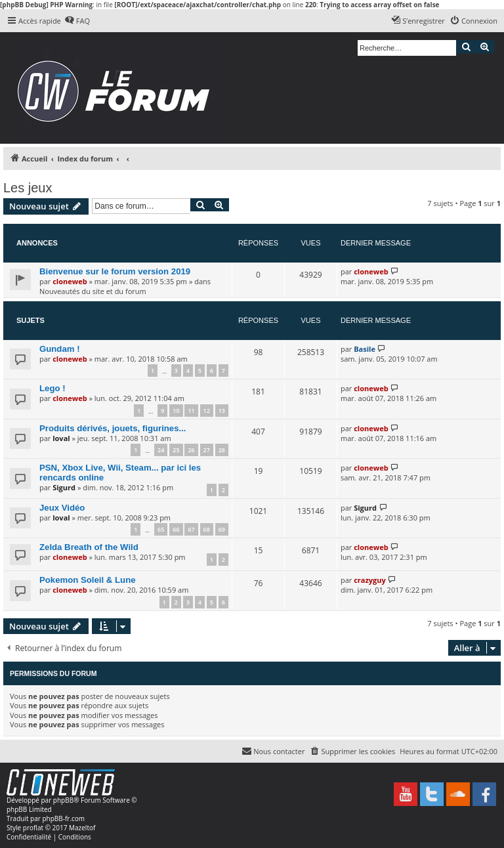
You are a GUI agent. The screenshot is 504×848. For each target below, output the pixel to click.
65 (161, 529)
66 (176, 529)
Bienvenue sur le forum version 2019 (115, 271)
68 (207, 529)
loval (61, 438)
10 (176, 411)
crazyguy (370, 580)
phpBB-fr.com (63, 818)
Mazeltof (82, 828)
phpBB (63, 800)
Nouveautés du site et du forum (93, 291)
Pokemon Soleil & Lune (88, 580)
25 (176, 450)
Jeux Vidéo (62, 508)
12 (207, 411)
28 (222, 450)
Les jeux (28, 188)
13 (222, 411)
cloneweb (70, 281)
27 (207, 450)
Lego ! (52, 388)
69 (222, 529)
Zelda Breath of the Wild (89, 547)
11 (191, 411)
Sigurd (64, 487)
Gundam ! (60, 349)
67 (191, 529)
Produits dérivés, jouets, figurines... (113, 428)
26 (191, 450)
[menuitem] (77, 21)
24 (161, 450)
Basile (365, 349)
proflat (33, 828)
